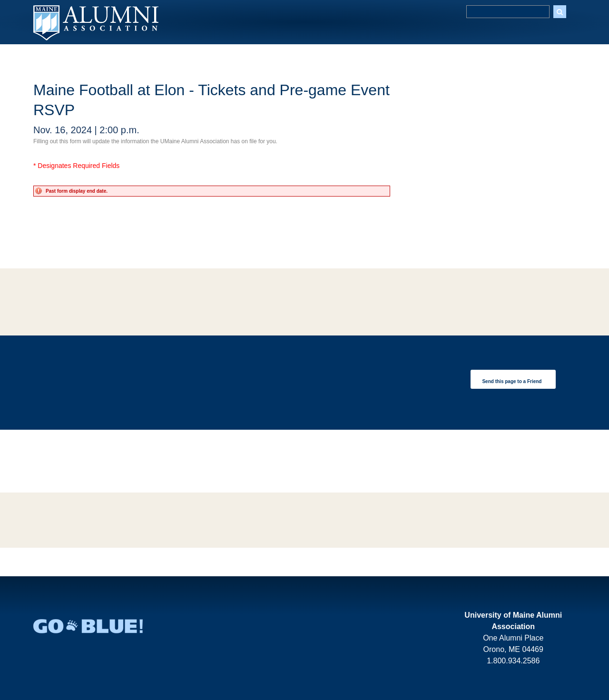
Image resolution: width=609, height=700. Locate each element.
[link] (513, 379)
